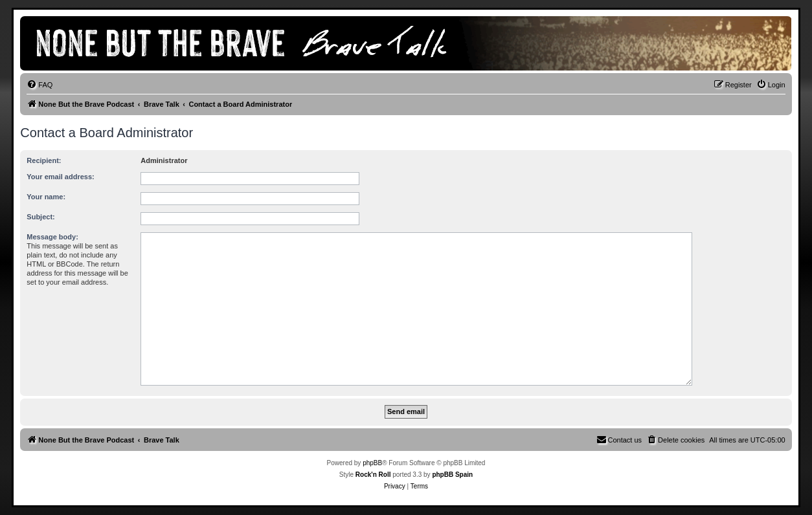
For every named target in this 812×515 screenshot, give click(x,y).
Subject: (40, 217)
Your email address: (60, 177)
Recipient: (44, 160)
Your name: (46, 197)
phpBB (372, 463)
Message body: (52, 237)
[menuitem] (39, 85)
